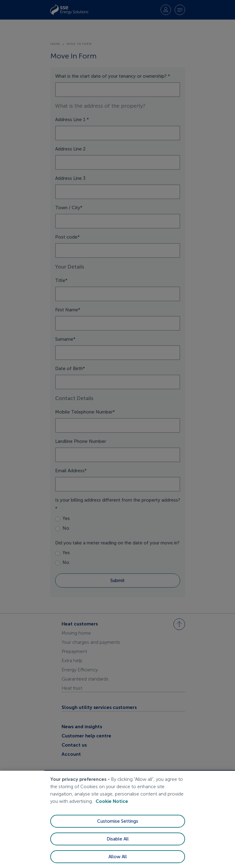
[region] (117, 819)
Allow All (118, 857)
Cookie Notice (112, 801)
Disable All (118, 839)
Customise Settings (118, 821)
